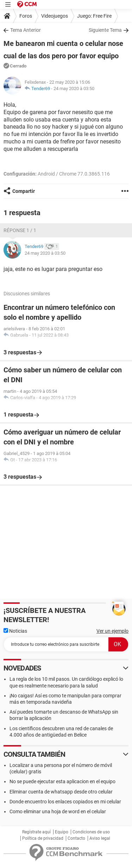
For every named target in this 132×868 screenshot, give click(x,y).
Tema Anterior (26, 30)
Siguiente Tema (105, 30)
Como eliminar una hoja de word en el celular (58, 811)
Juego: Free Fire (94, 16)
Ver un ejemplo (112, 631)
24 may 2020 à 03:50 (74, 88)
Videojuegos (55, 16)
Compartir (24, 191)
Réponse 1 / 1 (20, 230)
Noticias (15, 631)
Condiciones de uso (91, 832)
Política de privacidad (43, 838)
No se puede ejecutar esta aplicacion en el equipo (62, 781)
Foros (26, 16)
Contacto (76, 838)
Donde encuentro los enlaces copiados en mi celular (65, 802)
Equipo (62, 832)
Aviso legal (100, 838)
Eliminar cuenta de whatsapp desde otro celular (61, 792)
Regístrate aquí (36, 832)
